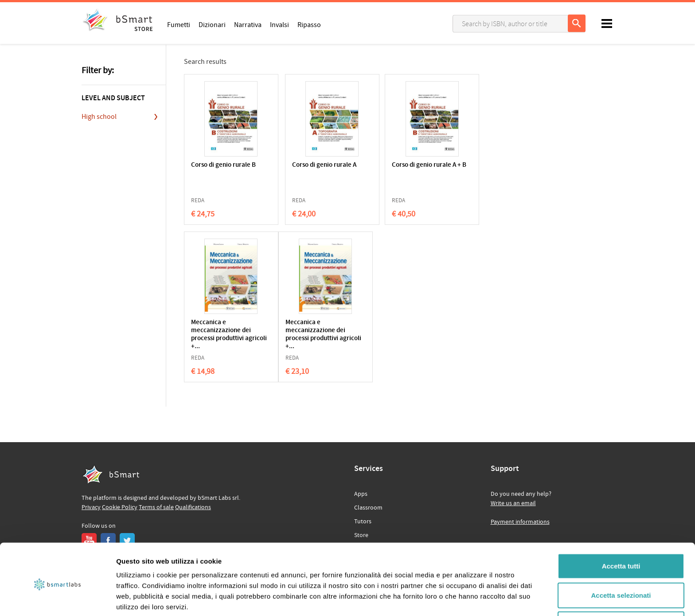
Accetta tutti (621, 529)
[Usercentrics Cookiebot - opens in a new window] (57, 599)
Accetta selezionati (621, 558)
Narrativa (248, 24)
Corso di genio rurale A (310, 165)
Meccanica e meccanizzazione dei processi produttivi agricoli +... (480, 177)
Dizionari (212, 24)
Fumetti (179, 24)
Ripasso (309, 24)
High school (99, 117)
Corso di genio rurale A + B (396, 169)
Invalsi (279, 24)
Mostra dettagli (466, 598)
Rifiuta (621, 587)
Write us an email (513, 503)
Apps (361, 494)
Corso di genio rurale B (223, 165)
